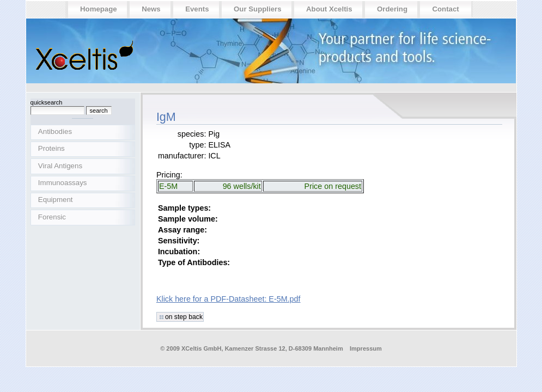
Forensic (52, 217)
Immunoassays (63, 183)
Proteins (51, 148)
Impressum (366, 348)
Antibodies (55, 131)
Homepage (99, 9)
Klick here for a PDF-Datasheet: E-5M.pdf (229, 299)
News (151, 9)
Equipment (56, 200)
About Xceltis (329, 9)
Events (197, 9)
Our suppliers (258, 9)
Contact (445, 9)
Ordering (392, 9)
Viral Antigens (60, 166)
